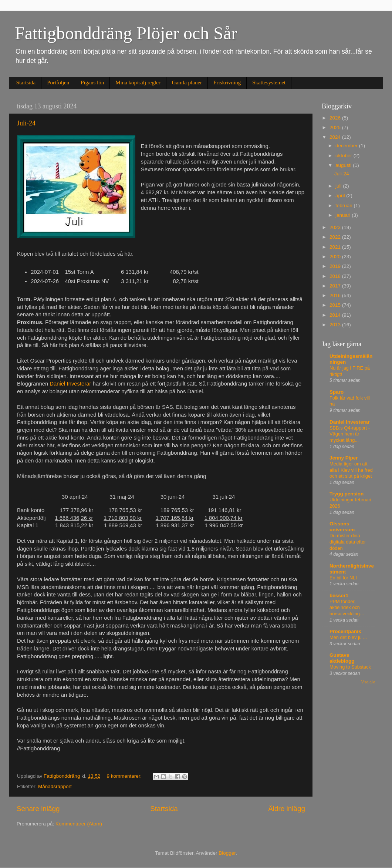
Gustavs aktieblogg (342, 658)
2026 (336, 118)
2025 (336, 127)
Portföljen (58, 83)
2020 (336, 257)
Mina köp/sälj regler (138, 83)
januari (344, 215)
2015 (336, 305)
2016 (336, 295)
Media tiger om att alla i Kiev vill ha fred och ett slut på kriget (351, 470)
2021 (336, 247)
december (347, 146)
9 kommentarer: (125, 776)
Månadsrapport (55, 786)
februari (345, 206)
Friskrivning (227, 83)
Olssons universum (342, 527)
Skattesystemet (269, 83)
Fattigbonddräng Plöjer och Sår (126, 33)
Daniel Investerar (70, 384)
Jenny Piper (344, 458)
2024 (336, 137)
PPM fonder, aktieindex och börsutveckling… (347, 608)
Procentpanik (345, 631)
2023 (336, 227)
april (341, 196)
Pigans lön (92, 83)
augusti (344, 165)
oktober (344, 156)
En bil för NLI (343, 578)
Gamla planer (187, 83)
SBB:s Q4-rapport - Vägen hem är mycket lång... (350, 434)
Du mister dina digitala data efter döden (348, 542)
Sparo (337, 392)
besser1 (339, 596)
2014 (336, 315)
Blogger (227, 853)
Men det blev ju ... (348, 637)
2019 (336, 266)
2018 (336, 276)
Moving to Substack (350, 667)
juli (339, 186)
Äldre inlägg (287, 809)
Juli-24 (26, 123)
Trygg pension (347, 494)
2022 (336, 237)
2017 (336, 286)
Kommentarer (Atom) (79, 824)
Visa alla (368, 682)
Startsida (26, 83)
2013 (336, 325)
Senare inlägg (38, 809)
